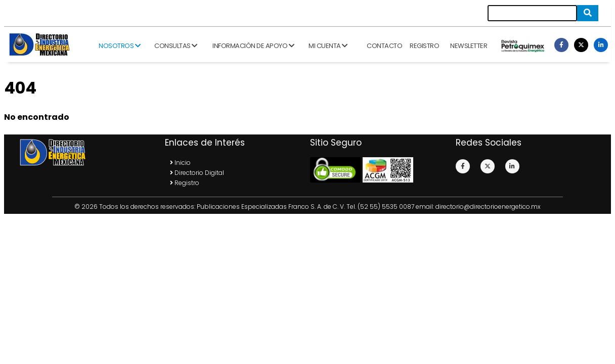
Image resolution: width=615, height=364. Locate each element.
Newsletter (469, 46)
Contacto (384, 46)
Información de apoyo (253, 46)
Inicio (180, 163)
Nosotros (119, 46)
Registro (424, 46)
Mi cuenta (328, 46)
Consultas (176, 46)
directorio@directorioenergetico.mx (488, 207)
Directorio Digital (197, 173)
